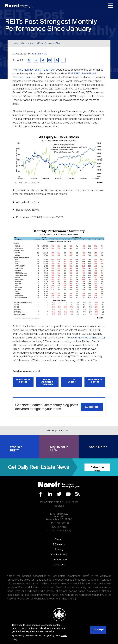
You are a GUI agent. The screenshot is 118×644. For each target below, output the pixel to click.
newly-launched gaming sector (88, 338)
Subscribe (92, 407)
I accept (98, 630)
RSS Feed (78, 494)
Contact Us (59, 565)
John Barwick (39, 54)
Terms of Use (59, 560)
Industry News (28, 43)
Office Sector (71, 381)
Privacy (59, 550)
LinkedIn (50, 494)
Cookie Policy (59, 555)
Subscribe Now (97, 469)
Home (16, 43)
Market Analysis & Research (47, 382)
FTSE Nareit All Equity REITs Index (36, 70)
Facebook (41, 494)
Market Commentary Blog (49, 43)
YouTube (68, 494)
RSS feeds (59, 545)
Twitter (59, 494)
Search (59, 540)
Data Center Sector (23, 381)
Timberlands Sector (95, 381)
